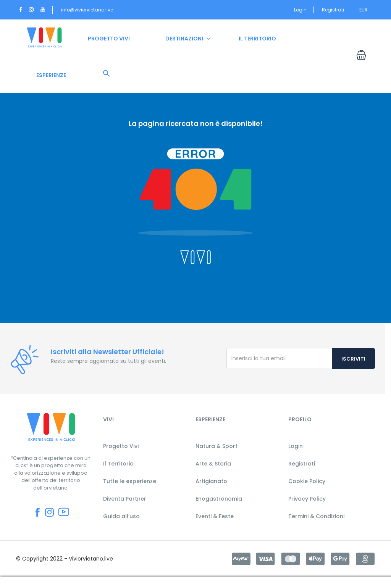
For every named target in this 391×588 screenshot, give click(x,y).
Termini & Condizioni (316, 516)
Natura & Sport (217, 446)
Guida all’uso (121, 516)
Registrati (333, 10)
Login (300, 10)
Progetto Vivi (121, 446)
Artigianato (211, 481)
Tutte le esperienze (130, 481)
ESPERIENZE (51, 75)
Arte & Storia (213, 464)
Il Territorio (118, 464)
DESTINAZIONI (184, 39)
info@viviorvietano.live (87, 10)
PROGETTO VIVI (109, 39)
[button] (107, 74)
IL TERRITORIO (257, 39)
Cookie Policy (307, 481)
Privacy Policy (307, 499)
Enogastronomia (219, 499)
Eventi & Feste (215, 516)
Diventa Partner (125, 499)
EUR (366, 10)
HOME (44, 39)
